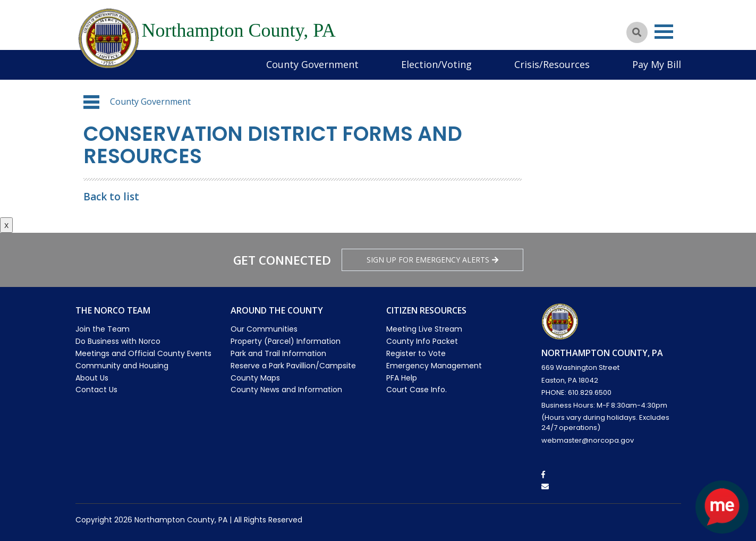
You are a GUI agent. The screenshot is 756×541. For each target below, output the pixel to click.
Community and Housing (122, 366)
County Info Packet (422, 341)
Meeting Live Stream (424, 329)
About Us (92, 378)
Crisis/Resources (552, 64)
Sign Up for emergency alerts (432, 260)
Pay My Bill (657, 64)
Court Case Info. (417, 390)
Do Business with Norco (118, 341)
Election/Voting (436, 64)
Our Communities (264, 329)
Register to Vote (416, 353)
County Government (312, 64)
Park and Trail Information (278, 353)
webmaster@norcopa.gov (588, 440)
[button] (91, 102)
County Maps (255, 378)
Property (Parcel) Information (286, 341)
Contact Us (96, 390)
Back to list (111, 197)
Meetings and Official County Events (143, 353)
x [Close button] (6, 225)
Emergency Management (434, 366)
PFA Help (402, 378)
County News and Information (286, 390)
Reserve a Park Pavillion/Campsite (293, 366)
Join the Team (103, 329)
